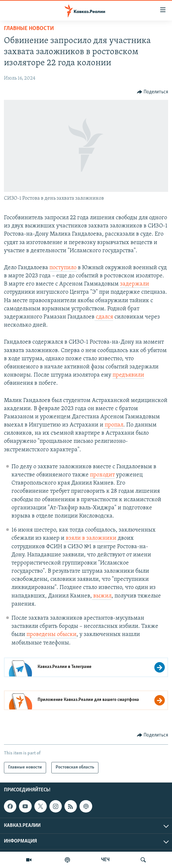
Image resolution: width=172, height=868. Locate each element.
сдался (104, 317)
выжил (102, 596)
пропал (113, 425)
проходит (102, 475)
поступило (63, 268)
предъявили (128, 375)
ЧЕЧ (105, 860)
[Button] (153, 92)
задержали (135, 284)
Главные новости (29, 29)
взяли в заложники (90, 538)
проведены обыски (51, 635)
